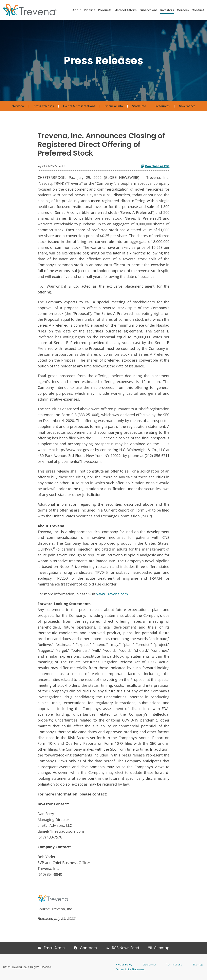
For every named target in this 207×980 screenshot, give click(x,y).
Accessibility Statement (130, 969)
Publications (148, 10)
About (77, 10)
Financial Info (114, 106)
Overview (18, 106)
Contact (198, 10)
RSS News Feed (126, 948)
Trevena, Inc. (20, 967)
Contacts (88, 948)
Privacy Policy (124, 965)
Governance (187, 106)
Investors (167, 10)
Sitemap (162, 948)
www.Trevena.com (112, 594)
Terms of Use (174, 965)
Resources (163, 106)
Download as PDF (155, 166)
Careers (183, 10)
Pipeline (90, 10)
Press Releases (44, 106)
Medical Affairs (126, 10)
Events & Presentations (79, 106)
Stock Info (139, 106)
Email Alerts (54, 948)
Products (105, 10)
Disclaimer (149, 965)
